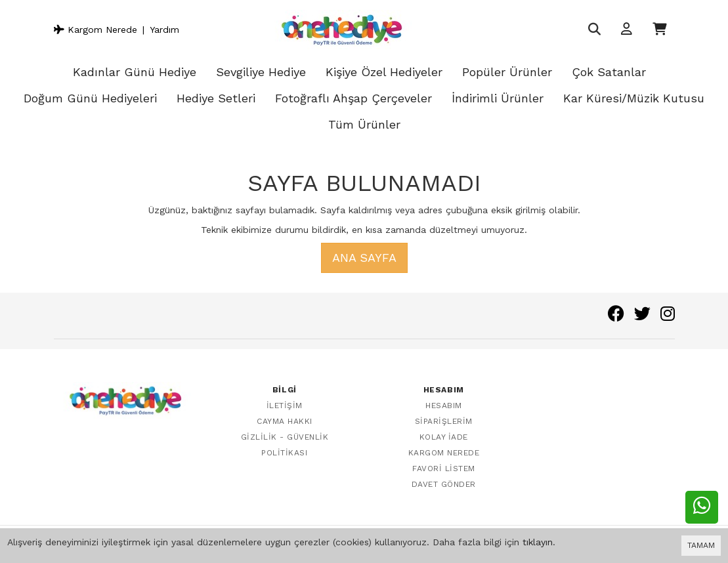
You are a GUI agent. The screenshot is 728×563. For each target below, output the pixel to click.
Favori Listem (444, 469)
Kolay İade (444, 437)
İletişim (285, 406)
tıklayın (538, 542)
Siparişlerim (444, 421)
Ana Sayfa (364, 258)
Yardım (164, 30)
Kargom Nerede (96, 30)
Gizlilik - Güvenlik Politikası (285, 445)
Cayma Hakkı (285, 421)
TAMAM (701, 545)
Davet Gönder (444, 484)
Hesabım (444, 406)
